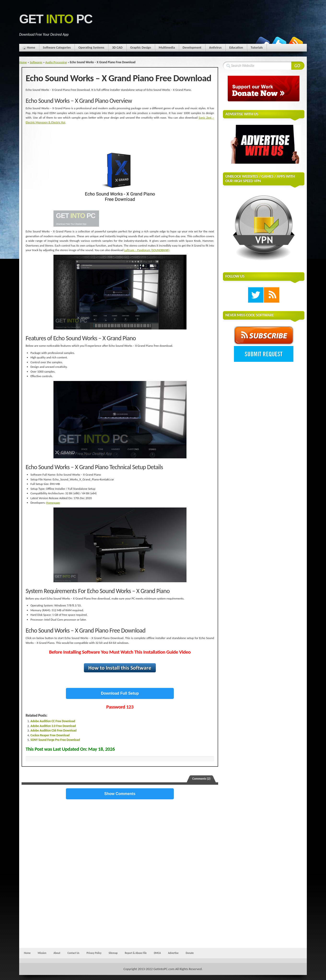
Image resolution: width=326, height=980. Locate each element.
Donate (190, 953)
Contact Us (73, 953)
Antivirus (215, 48)
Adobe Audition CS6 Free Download (53, 730)
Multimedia (167, 48)
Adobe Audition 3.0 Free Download (53, 726)
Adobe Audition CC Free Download (53, 721)
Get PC (56, 19)
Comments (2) (201, 779)
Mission (42, 953)
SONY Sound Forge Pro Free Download (55, 740)
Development (192, 48)
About (57, 953)
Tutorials (257, 48)
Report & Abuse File (136, 953)
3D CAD (117, 48)
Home (31, 48)
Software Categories (57, 48)
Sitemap (113, 953)
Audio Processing (56, 62)
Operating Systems (91, 48)
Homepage (53, 503)
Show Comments (120, 794)
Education (236, 48)
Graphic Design (141, 48)
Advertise (173, 953)
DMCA (157, 953)
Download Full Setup (120, 693)
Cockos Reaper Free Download (50, 735)
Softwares (36, 62)
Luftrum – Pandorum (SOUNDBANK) (147, 250)
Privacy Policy (94, 953)
